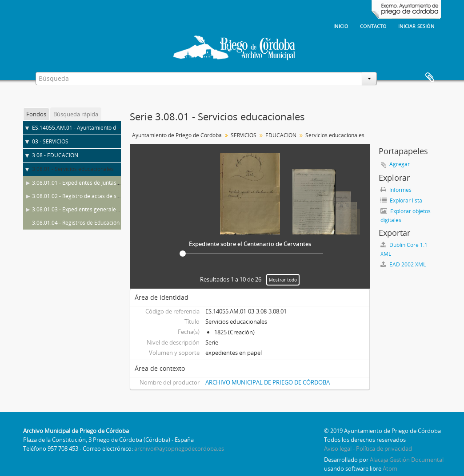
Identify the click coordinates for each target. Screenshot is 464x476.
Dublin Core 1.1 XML (404, 249)
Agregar (400, 164)
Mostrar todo (283, 280)
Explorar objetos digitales (406, 216)
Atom (390, 468)
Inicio (341, 25)
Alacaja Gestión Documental (407, 460)
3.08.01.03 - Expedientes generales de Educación (92, 209)
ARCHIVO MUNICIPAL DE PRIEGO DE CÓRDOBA (268, 382)
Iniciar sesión (416, 25)
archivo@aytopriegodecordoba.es (179, 448)
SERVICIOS (244, 135)
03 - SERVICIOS (50, 141)
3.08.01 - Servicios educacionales (73, 169)
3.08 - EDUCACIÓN (55, 155)
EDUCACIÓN (281, 135)
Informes (396, 190)
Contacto (373, 25)
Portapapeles (430, 78)
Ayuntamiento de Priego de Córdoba (177, 135)
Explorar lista (401, 200)
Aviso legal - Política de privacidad (368, 448)
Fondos (36, 114)
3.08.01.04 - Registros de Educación (76, 223)
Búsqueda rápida (76, 114)
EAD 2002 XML (403, 264)
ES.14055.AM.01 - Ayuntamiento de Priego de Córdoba (99, 128)
